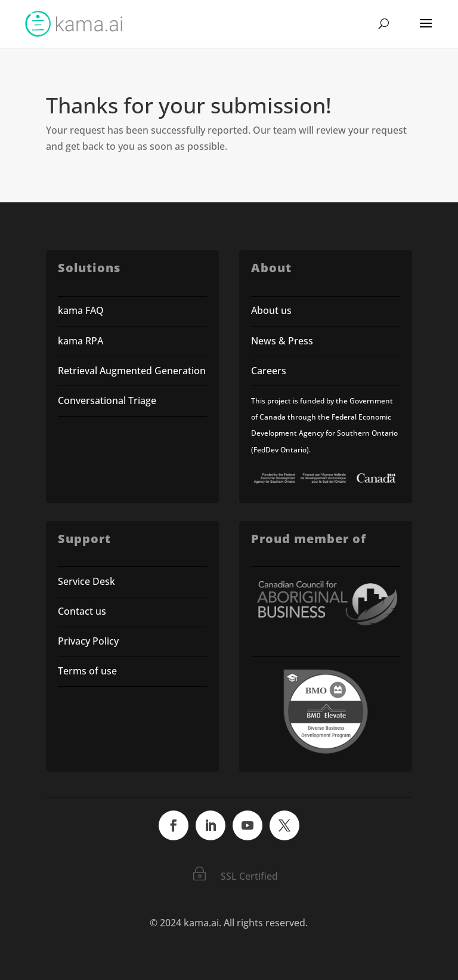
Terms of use (89, 671)
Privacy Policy (88, 641)
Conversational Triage (107, 400)
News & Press (282, 341)
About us (271, 310)
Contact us (82, 611)
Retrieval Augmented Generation (132, 371)
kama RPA (81, 341)
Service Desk (86, 581)
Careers (269, 371)
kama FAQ (81, 310)
